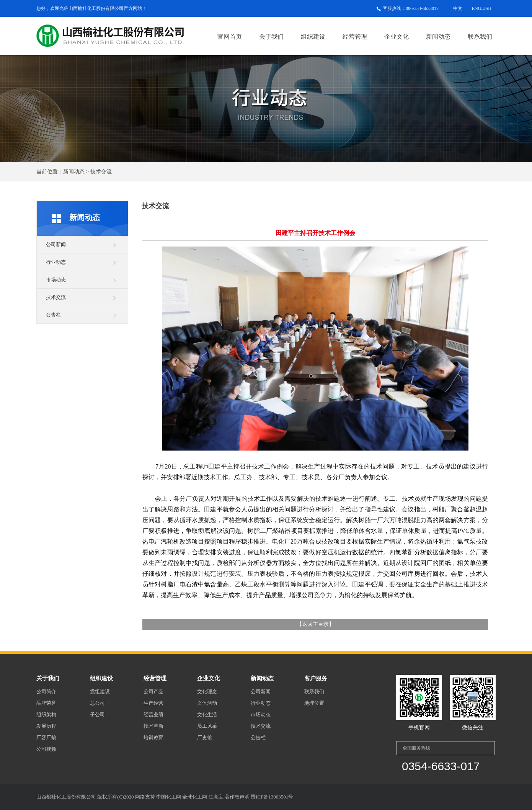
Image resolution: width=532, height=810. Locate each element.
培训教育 (153, 737)
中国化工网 (169, 797)
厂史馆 (205, 737)
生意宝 (216, 797)
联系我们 (480, 37)
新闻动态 (438, 37)
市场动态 (56, 280)
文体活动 (207, 703)
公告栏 (53, 315)
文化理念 (207, 692)
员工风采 (207, 726)
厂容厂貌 (46, 737)
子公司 (97, 714)
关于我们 (271, 37)
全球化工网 (195, 797)
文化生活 (207, 714)
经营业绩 (153, 714)
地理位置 (314, 703)
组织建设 (313, 37)
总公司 (97, 703)
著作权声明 (237, 797)
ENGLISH (482, 8)
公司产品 (153, 692)
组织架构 (46, 714)
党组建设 (100, 692)
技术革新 (153, 726)
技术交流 (56, 297)
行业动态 (56, 262)
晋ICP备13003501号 (272, 797)
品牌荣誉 (46, 703)
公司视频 (46, 749)
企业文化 (397, 37)
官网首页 (230, 37)
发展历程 (46, 726)
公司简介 (46, 692)
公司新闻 (56, 244)
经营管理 (355, 37)
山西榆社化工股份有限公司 (96, 8)
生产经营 (153, 703)
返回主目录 (315, 624)
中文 (458, 8)
